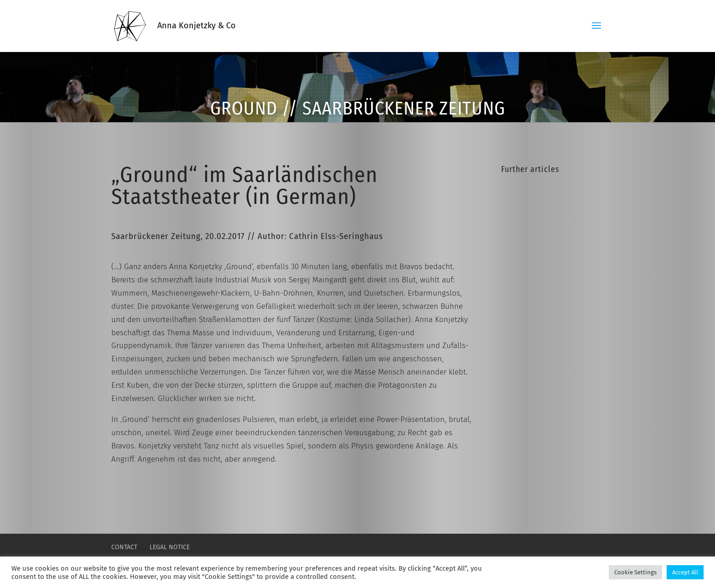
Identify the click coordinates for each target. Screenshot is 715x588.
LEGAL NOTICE (170, 547)
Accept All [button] (685, 572)
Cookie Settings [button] (635, 572)
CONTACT (124, 547)
